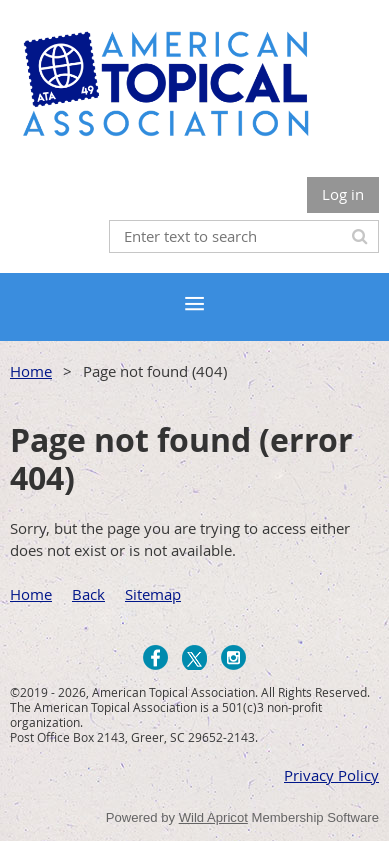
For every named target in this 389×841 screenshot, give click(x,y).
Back (88, 594)
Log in (343, 194)
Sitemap (153, 594)
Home (31, 371)
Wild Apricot (213, 817)
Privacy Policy (331, 775)
